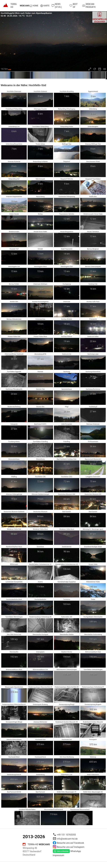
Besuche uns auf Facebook (70, 843)
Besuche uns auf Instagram (71, 847)
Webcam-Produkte (89, 6)
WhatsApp (76, 851)
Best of (73, 6)
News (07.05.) (57, 6)
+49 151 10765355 (66, 835)
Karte (45, 6)
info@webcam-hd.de (67, 839)
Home (34, 6)
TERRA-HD (20, 6)
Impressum (59, 855)
